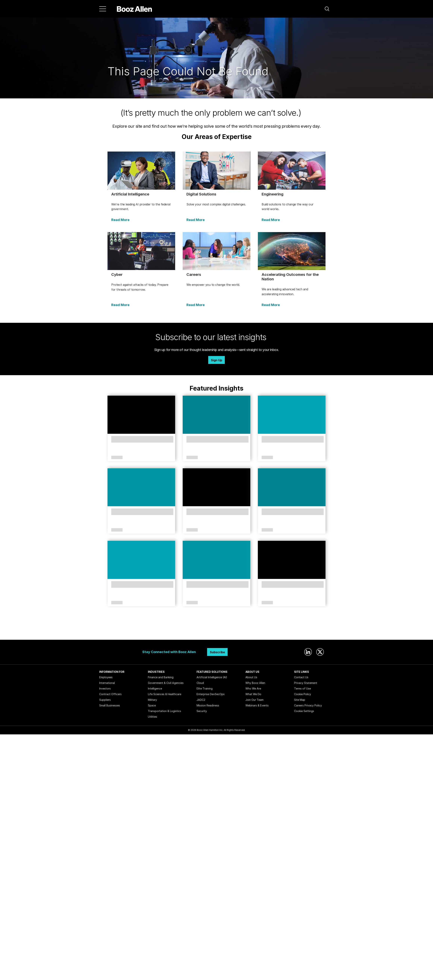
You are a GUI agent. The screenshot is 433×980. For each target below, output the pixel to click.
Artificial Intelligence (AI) (212, 677)
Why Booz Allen (255, 683)
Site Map (300, 700)
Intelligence (155, 688)
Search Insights (217, 630)
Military (152, 700)
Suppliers (105, 700)
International (107, 683)
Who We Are (253, 688)
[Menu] (103, 9)
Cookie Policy (303, 694)
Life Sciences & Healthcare (165, 694)
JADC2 (201, 700)
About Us (251, 677)
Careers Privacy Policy (308, 705)
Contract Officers (110, 694)
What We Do (253, 694)
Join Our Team (254, 700)
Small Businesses (110, 705)
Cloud (200, 683)
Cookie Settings (304, 711)
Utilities (153, 717)
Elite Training (205, 688)
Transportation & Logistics (164, 711)
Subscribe (217, 652)
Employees (106, 677)
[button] (327, 9)
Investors (105, 688)
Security (202, 711)
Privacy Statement (306, 683)
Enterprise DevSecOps (211, 694)
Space (152, 705)
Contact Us (301, 677)
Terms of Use (302, 688)
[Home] (134, 9)
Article (117, 458)
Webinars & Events (257, 705)
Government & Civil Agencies (166, 683)
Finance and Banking (161, 677)
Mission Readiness (208, 705)
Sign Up (216, 360)
